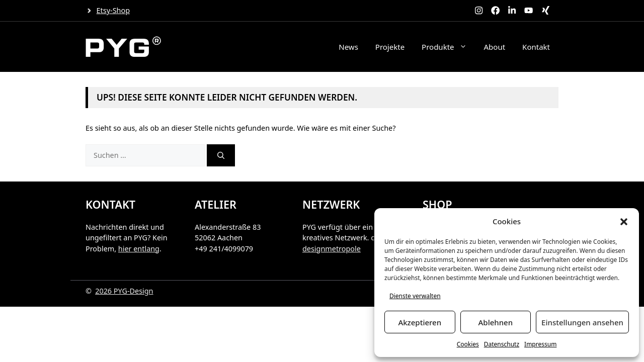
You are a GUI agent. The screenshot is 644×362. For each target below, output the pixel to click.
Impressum (540, 344)
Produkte (448, 47)
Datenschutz (502, 344)
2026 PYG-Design (124, 291)
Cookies (468, 344)
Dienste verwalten (415, 296)
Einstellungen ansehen (582, 322)
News (348, 47)
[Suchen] (221, 155)
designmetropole (332, 249)
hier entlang (139, 249)
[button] (624, 222)
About (495, 47)
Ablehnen (496, 322)
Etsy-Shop (113, 10)
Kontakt (536, 47)
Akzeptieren (420, 322)
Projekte (390, 47)
